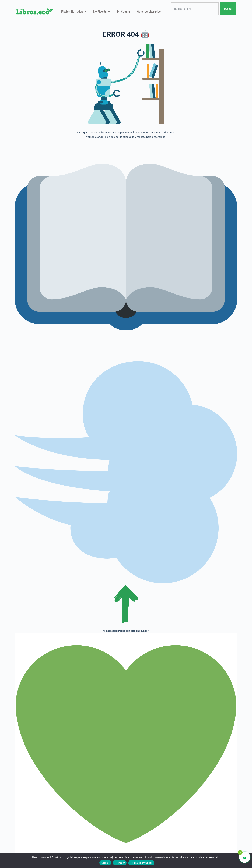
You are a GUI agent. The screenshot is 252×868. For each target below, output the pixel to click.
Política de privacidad (141, 863)
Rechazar (120, 863)
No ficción (102, 12)
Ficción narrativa (74, 12)
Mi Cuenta (124, 12)
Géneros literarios (149, 12)
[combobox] (195, 9)
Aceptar (105, 863)
